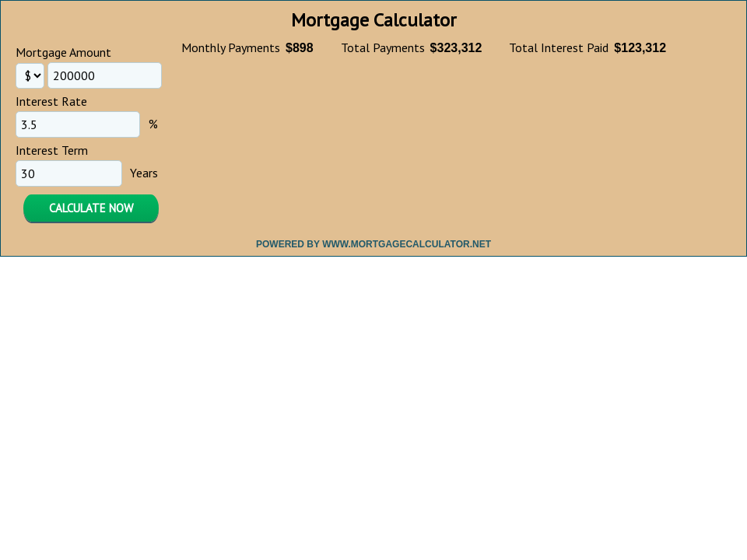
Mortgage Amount (63, 52)
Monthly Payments (231, 47)
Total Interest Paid (559, 47)
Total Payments (383, 47)
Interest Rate (51, 101)
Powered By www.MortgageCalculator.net (373, 244)
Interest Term (52, 150)
